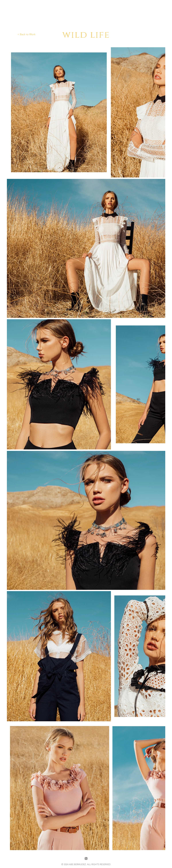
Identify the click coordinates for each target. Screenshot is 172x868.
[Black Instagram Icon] (86, 859)
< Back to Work (26, 34)
